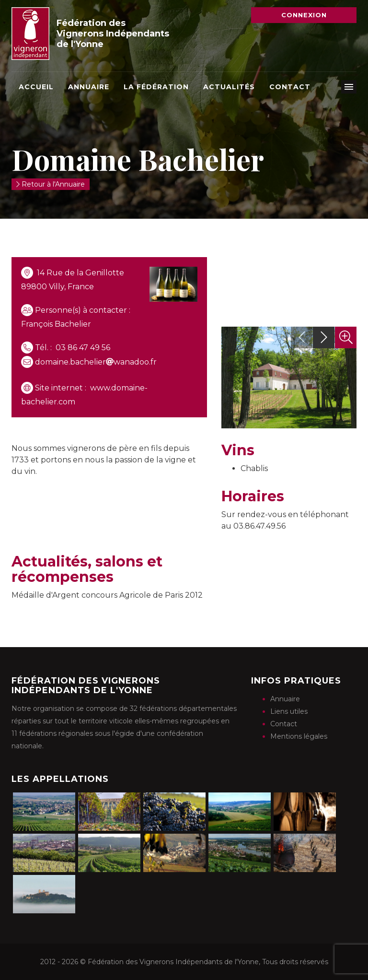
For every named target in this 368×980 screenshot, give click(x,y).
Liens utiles (289, 711)
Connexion (304, 15)
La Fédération (156, 87)
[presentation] (302, 337)
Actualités (229, 87)
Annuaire (89, 87)
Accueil (36, 87)
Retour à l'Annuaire (51, 184)
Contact (290, 87)
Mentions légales (299, 736)
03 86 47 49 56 (83, 348)
